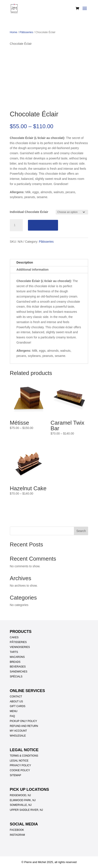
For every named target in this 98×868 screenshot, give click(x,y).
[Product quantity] (16, 225)
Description (25, 262)
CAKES (14, 637)
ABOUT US (16, 701)
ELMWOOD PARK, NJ (23, 800)
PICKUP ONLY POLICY (24, 721)
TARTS (14, 652)
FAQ (12, 716)
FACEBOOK (17, 830)
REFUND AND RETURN (24, 726)
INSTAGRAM (17, 835)
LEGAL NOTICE (19, 761)
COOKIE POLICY (20, 770)
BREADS (15, 662)
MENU (14, 711)
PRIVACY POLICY (21, 765)
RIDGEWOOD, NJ (20, 795)
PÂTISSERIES (18, 642)
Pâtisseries (26, 32)
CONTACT (16, 697)
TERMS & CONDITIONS (24, 756)
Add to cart (43, 225)
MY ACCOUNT (18, 731)
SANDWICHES (19, 672)
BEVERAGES (18, 667)
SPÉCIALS (16, 677)
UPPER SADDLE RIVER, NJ (26, 810)
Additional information (33, 270)
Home (14, 32)
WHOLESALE (18, 736)
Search (81, 531)
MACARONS (17, 657)
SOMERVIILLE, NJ (21, 805)
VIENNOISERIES (20, 647)
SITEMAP (16, 775)
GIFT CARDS (18, 706)
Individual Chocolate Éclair (29, 212)
